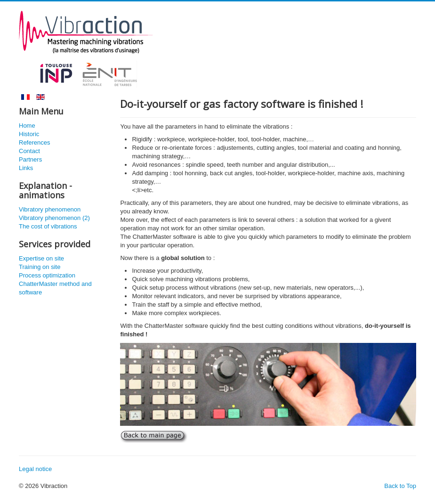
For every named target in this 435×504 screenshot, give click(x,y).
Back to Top (400, 486)
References (34, 142)
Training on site (40, 267)
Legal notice (35, 469)
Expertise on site (41, 258)
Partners (30, 159)
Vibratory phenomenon (50, 209)
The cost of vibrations (48, 226)
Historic (29, 134)
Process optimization (47, 275)
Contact (29, 151)
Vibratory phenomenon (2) (54, 218)
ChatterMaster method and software (55, 288)
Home (27, 126)
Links (26, 168)
